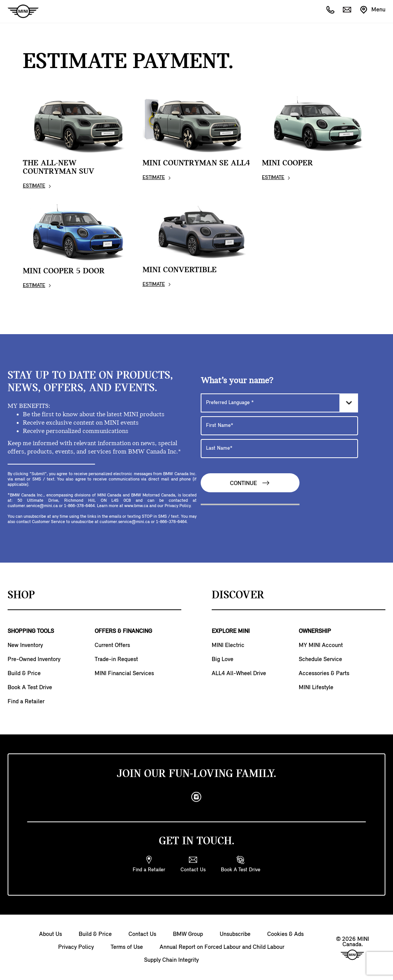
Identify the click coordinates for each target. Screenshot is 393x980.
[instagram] (196, 797)
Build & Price (24, 674)
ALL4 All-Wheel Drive (239, 674)
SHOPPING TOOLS (31, 631)
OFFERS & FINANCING (123, 631)
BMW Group (188, 934)
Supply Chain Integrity (171, 960)
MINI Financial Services (124, 674)
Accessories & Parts (324, 674)
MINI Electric (228, 645)
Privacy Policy (76, 947)
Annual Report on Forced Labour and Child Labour (222, 947)
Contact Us (142, 934)
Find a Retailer (26, 702)
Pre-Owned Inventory (34, 660)
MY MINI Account (321, 645)
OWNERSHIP (315, 631)
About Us (51, 934)
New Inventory (25, 645)
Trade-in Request (116, 660)
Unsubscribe (235, 934)
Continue (250, 483)
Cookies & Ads (285, 934)
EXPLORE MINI (231, 631)
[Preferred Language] (279, 403)
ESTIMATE (34, 186)
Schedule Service (320, 660)
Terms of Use (127, 947)
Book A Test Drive (30, 688)
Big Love (223, 660)
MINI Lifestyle (316, 688)
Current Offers (112, 645)
